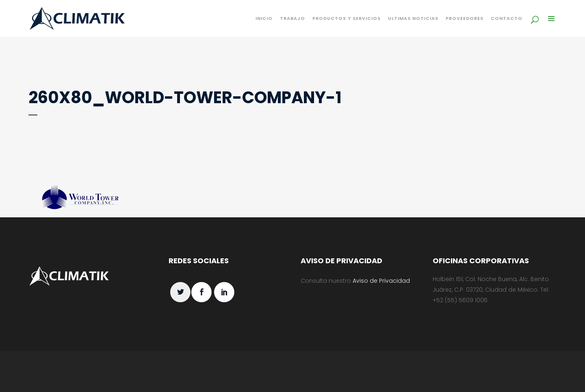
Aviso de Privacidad (381, 281)
